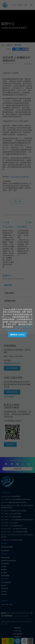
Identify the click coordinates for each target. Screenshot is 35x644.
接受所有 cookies (17, 335)
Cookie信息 (25, 329)
